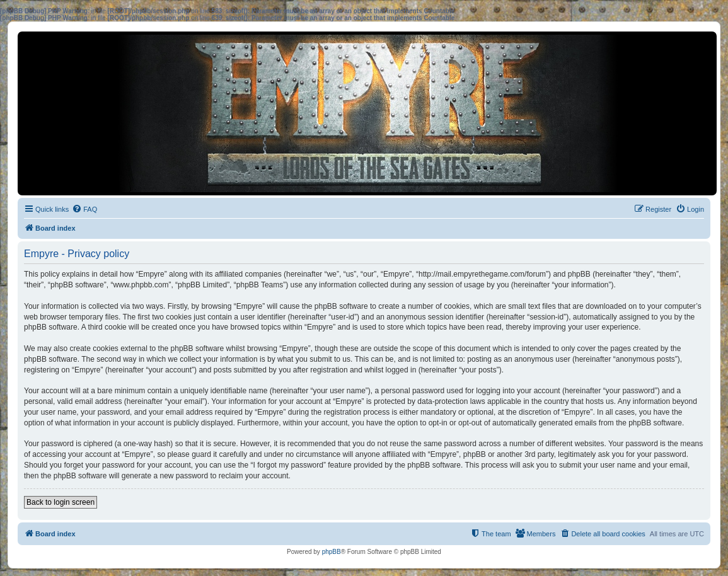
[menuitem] (84, 209)
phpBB (332, 552)
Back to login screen (61, 502)
